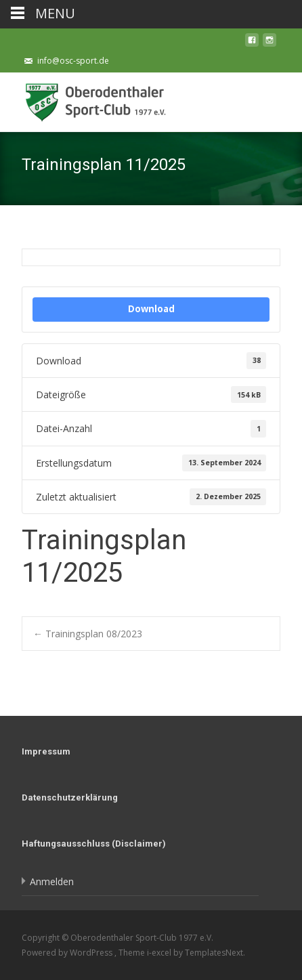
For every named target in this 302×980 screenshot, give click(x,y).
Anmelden (52, 881)
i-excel (160, 953)
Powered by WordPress (68, 953)
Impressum (46, 751)
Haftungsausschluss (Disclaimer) (94, 844)
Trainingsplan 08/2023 (88, 634)
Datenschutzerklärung (70, 797)
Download (151, 309)
